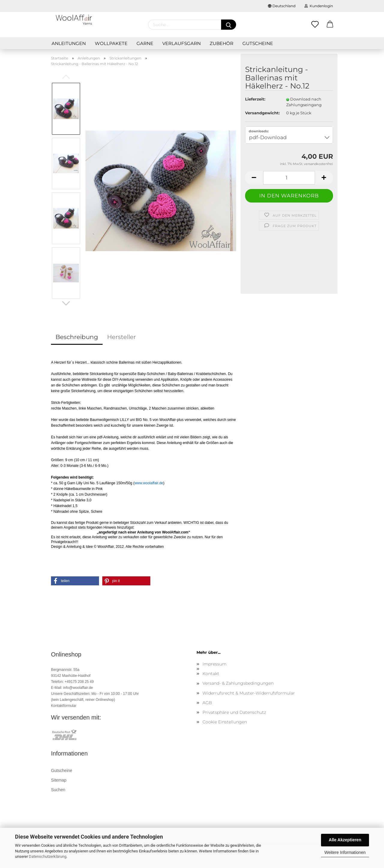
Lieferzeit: (255, 99)
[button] (75, 581)
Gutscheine (258, 43)
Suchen (58, 790)
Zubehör (222, 43)
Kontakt (211, 674)
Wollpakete (111, 43)
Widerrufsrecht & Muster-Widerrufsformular (249, 693)
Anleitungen (69, 43)
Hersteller (121, 337)
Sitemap (59, 780)
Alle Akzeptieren (345, 840)
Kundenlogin (319, 6)
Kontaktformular (64, 706)
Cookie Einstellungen (225, 722)
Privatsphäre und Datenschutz (234, 712)
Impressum (214, 664)
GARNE (145, 43)
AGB (207, 703)
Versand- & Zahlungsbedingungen (238, 683)
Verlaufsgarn (181, 43)
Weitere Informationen (345, 852)
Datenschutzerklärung (48, 856)
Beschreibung (77, 337)
